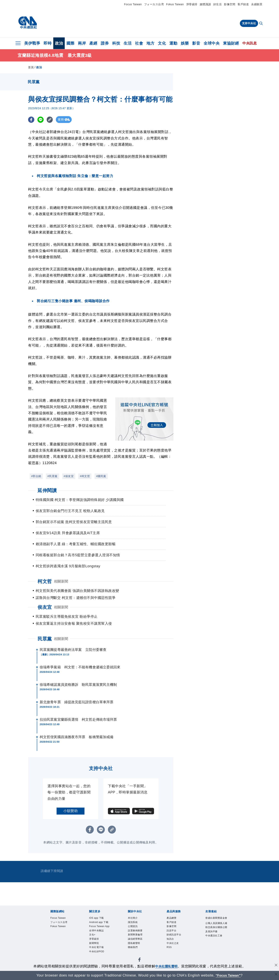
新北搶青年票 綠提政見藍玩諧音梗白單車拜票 (77, 702)
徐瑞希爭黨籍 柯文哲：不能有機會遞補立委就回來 (80, 667)
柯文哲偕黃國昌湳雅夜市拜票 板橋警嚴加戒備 (77, 737)
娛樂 (185, 43)
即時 (48, 43)
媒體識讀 (205, 4)
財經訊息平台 (177, 939)
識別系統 (135, 924)
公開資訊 (135, 929)
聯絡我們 (135, 955)
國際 (70, 43)
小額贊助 (71, 811)
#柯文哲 (85, 476)
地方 (150, 43)
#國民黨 (101, 476)
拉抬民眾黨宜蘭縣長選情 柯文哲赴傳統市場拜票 (78, 720)
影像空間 (230, 4)
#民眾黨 (53, 476)
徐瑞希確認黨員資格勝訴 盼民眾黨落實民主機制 (78, 685)
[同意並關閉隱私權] (276, 966)
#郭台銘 (36, 476)
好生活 (218, 4)
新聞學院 (96, 960)
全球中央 (212, 43)
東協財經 (231, 43)
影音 (196, 43)
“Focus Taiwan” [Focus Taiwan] (228, 975)
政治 (59, 43)
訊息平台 (174, 934)
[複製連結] (51, 120)
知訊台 (172, 945)
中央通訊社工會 (216, 953)
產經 (93, 43)
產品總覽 (174, 919)
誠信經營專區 (139, 945)
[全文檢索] (261, 24)
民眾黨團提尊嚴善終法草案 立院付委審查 (73, 650)
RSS (170, 955)
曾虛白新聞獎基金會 (216, 921)
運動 (173, 43)
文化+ (94, 950)
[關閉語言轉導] (276, 975)
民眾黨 (45, 639)
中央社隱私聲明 (166, 966)
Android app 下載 (99, 926)
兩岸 (82, 43)
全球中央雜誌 (100, 945)
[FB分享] (31, 120)
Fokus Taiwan (175, 4)
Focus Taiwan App (100, 937)
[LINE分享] (41, 120)
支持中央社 (249, 23)
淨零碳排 (192, 4)
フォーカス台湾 (154, 4)
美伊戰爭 (32, 43)
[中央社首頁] (28, 23)
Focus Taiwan (133, 4)
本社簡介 (135, 919)
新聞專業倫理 (139, 939)
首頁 (31, 67)
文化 (162, 43)
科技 (116, 43)
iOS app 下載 (100, 919)
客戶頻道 (243, 4)
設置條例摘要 (139, 934)
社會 (139, 43)
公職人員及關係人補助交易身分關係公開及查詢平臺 (216, 937)
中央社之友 (176, 950)
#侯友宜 (69, 476)
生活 (128, 43)
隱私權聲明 (137, 950)
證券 (105, 43)
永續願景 (257, 4)
